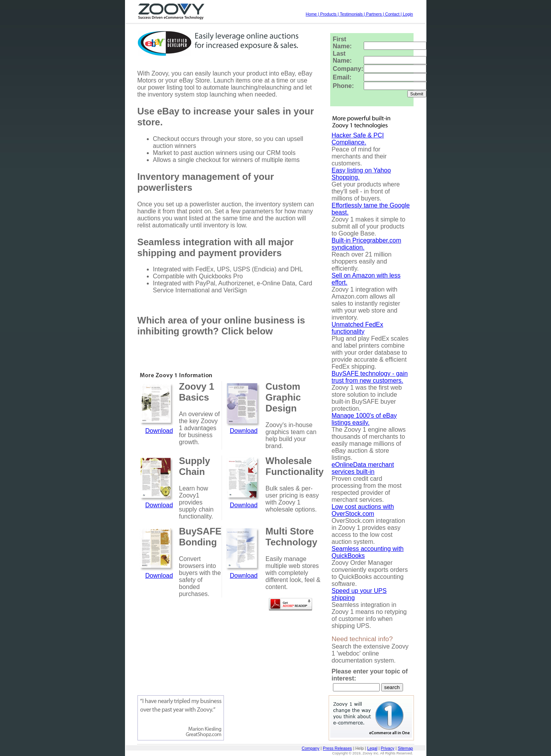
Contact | (394, 14)
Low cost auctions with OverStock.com (363, 510)
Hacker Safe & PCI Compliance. (358, 139)
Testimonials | (353, 14)
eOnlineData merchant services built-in (363, 468)
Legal (372, 748)
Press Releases (337, 748)
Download (159, 431)
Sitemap (405, 748)
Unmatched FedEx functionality (358, 328)
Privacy (388, 748)
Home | (313, 14)
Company (311, 748)
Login (408, 14)
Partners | (376, 14)
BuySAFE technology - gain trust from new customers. (370, 377)
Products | (330, 14)
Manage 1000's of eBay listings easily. (364, 419)
